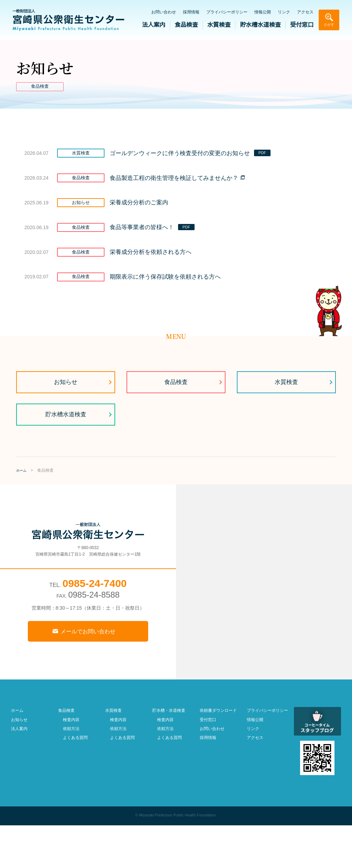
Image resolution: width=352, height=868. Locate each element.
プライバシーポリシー (227, 12)
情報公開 (263, 12)
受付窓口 (302, 25)
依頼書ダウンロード (218, 753)
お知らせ (66, 423)
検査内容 (71, 762)
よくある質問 (75, 780)
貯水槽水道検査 (260, 25)
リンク (284, 12)
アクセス (305, 12)
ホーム (17, 753)
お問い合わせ (164, 12)
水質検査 (219, 25)
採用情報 (191, 12)
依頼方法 (71, 771)
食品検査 (186, 25)
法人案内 (154, 25)
